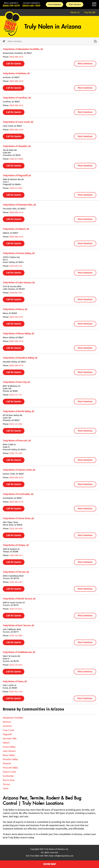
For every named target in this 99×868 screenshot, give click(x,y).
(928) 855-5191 (16, 293)
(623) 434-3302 (15, 424)
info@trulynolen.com (64, 856)
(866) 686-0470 (16, 57)
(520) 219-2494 (13, 665)
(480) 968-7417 (15, 555)
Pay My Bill (90, 12)
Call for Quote (14, 64)
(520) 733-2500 (14, 636)
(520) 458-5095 (15, 529)
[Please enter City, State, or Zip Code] (49, 41)
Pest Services (85, 64)
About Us (75, 12)
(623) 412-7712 (15, 395)
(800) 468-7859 (31, 6)
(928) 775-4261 (15, 453)
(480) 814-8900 (16, 159)
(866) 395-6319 (11, 6)
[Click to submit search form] (95, 41)
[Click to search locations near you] (4, 41)
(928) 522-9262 (16, 188)
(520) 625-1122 (16, 266)
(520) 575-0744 (14, 609)
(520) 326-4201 (14, 582)
